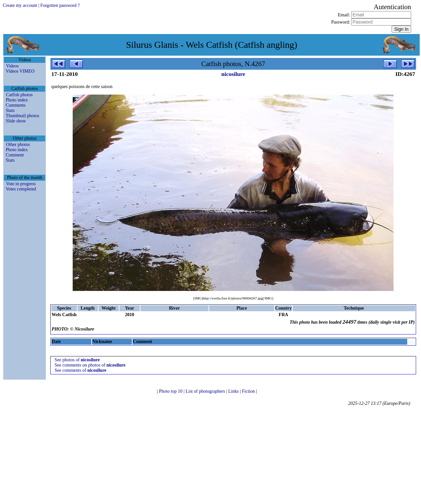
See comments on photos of (90, 365)
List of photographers (206, 391)
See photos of (77, 360)
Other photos (18, 144)
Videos (12, 66)
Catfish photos (19, 95)
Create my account (20, 5)
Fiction (249, 391)
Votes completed (21, 189)
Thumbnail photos (22, 116)
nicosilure (233, 74)
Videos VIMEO (20, 71)
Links (234, 391)
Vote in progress (21, 184)
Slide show (16, 121)
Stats (10, 110)
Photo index (17, 100)
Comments (16, 105)
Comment (15, 155)
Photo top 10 (171, 391)
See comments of (81, 370)
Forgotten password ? (60, 5)
